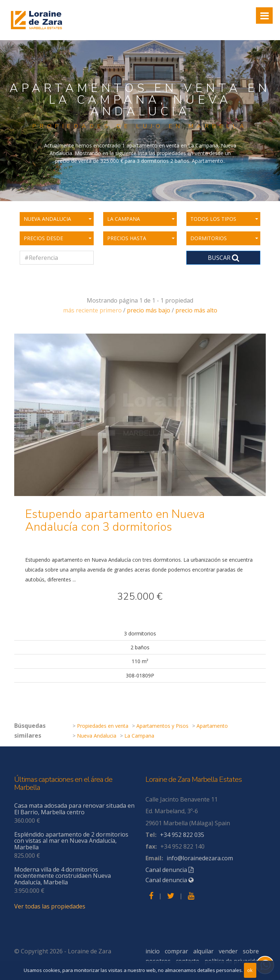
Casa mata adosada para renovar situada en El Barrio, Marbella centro (74, 809)
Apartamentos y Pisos (162, 726)
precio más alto (196, 310)
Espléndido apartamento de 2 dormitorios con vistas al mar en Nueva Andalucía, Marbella (71, 841)
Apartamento (212, 726)
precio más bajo (149, 310)
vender (228, 951)
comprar (176, 951)
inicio (153, 951)
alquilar (203, 951)
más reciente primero (92, 310)
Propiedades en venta (103, 726)
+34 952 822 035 (182, 835)
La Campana (139, 736)
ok (250, 970)
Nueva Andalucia (97, 736)
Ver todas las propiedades (50, 906)
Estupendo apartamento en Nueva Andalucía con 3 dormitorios (115, 520)
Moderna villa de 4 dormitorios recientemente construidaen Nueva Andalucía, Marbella (63, 876)
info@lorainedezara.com (200, 858)
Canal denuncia (170, 870)
